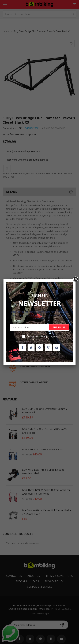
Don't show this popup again (42, 336)
